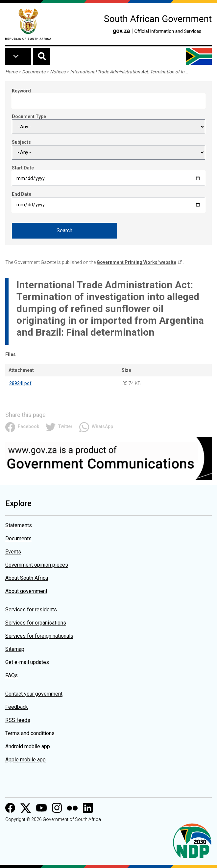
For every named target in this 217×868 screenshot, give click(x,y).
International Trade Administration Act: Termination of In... (129, 72)
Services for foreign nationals (39, 636)
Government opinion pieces (37, 565)
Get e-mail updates (27, 662)
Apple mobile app (25, 760)
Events (13, 552)
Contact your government (34, 694)
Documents (34, 72)
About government (26, 591)
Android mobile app (28, 746)
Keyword (21, 91)
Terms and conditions (30, 733)
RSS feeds (18, 720)
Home (11, 72)
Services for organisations (36, 623)
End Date (22, 194)
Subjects (21, 142)
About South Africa (27, 578)
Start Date (23, 168)
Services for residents (31, 610)
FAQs (12, 675)
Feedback (17, 707)
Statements (19, 525)
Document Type (29, 116)
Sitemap (15, 649)
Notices (58, 72)
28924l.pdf (20, 383)
